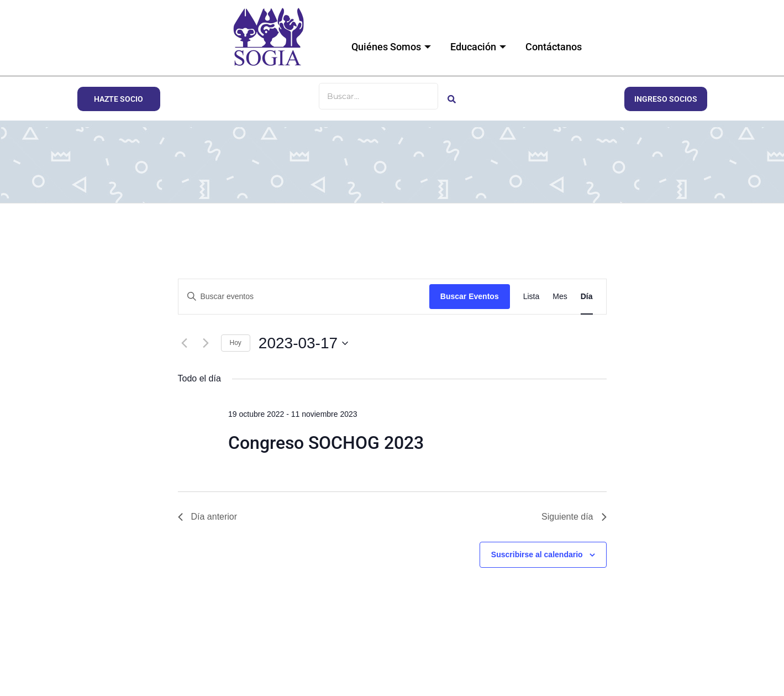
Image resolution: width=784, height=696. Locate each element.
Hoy (236, 343)
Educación (480, 47)
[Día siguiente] (206, 343)
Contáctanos (554, 47)
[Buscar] (378, 96)
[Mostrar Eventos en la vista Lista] (532, 297)
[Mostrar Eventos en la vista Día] (587, 297)
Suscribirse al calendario (537, 554)
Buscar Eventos (470, 296)
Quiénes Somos (393, 47)
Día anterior (208, 517)
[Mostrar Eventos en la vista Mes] (560, 297)
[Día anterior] (185, 343)
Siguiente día (574, 517)
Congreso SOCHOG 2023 (326, 443)
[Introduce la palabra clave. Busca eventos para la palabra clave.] (304, 297)
